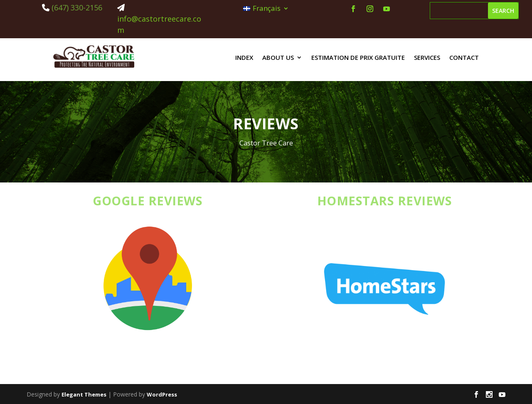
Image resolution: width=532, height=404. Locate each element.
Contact (464, 57)
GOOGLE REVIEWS (148, 201)
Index (244, 57)
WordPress (162, 394)
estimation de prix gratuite (358, 57)
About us (278, 57)
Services (427, 57)
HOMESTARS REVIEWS (385, 201)
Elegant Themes (84, 394)
